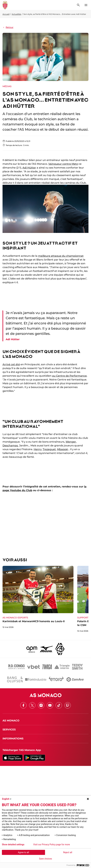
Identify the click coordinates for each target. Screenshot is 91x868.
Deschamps (10, 446)
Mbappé (62, 449)
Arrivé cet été (11, 364)
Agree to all (23, 852)
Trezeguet (49, 449)
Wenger (71, 442)
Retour (8, 27)
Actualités (16, 14)
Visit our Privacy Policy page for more (52, 844)
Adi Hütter (29, 168)
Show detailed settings (13, 844)
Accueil (6, 14)
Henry (38, 449)
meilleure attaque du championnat (61, 256)
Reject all (68, 852)
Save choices (45, 859)
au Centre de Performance (69, 376)
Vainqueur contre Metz (63, 164)
